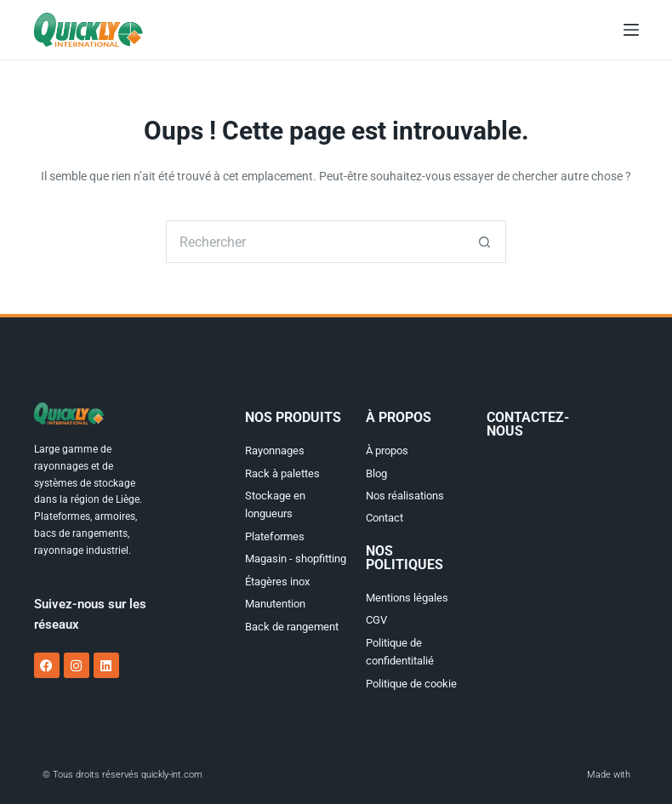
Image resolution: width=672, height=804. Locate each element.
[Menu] (631, 30)
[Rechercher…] (315, 242)
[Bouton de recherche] (485, 242)
